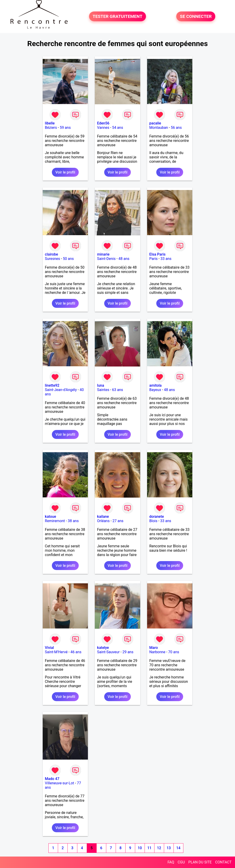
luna (101, 385)
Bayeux (155, 390)
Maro (154, 648)
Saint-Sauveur (108, 652)
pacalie (155, 123)
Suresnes (53, 259)
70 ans (174, 652)
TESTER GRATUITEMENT (118, 16)
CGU (181, 862)
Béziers (51, 128)
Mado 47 (52, 779)
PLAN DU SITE (200, 862)
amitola (156, 385)
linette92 (52, 385)
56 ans (176, 128)
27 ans (118, 521)
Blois (153, 521)
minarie (103, 254)
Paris (154, 259)
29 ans (128, 652)
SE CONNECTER (196, 16)
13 (169, 848)
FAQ (171, 862)
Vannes (103, 128)
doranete (157, 517)
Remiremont (55, 521)
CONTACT (223, 862)
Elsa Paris (158, 254)
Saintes (103, 390)
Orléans (103, 521)
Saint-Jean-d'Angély (61, 390)
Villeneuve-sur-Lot (60, 783)
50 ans (68, 259)
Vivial (49, 648)
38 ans (73, 521)
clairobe (52, 254)
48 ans (124, 259)
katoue (51, 517)
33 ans (166, 259)
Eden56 (103, 123)
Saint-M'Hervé (56, 652)
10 (140, 848)
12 (159, 848)
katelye (103, 648)
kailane (103, 517)
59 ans (65, 128)
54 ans (117, 128)
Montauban (159, 128)
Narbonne (157, 652)
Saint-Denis (106, 259)
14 (178, 848)
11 (149, 848)
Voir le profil (65, 172)
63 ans (117, 390)
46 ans (76, 652)
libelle (50, 123)
